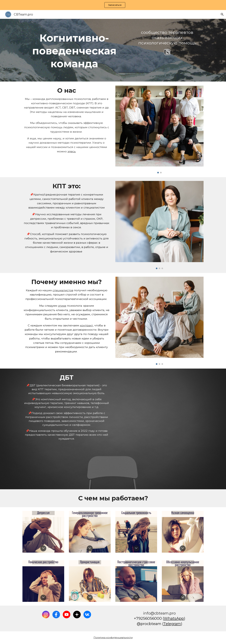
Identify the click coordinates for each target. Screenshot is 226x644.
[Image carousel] (159, 129)
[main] (74, 50)
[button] (222, 14)
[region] (113, 5)
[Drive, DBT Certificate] (159, 429)
